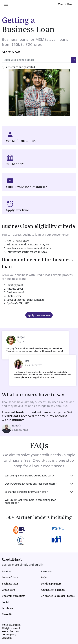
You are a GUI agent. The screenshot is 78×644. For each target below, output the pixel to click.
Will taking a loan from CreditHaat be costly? (30, 476)
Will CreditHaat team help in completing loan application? (31, 501)
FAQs (44, 577)
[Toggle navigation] (6, 4)
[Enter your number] (37, 60)
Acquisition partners (53, 590)
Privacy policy (9, 635)
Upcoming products (13, 596)
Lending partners (51, 584)
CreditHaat (66, 4)
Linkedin (7, 614)
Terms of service (10, 631)
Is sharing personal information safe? (26, 492)
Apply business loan (39, 315)
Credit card (8, 590)
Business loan (10, 584)
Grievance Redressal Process (58, 596)
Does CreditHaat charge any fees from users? (31, 484)
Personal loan (10, 577)
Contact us (7, 638)
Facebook (7, 608)
